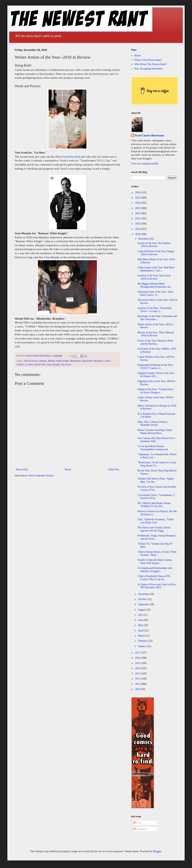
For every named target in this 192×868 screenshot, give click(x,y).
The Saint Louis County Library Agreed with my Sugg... (154, 529)
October (143, 599)
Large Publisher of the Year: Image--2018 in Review (156, 253)
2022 (138, 213)
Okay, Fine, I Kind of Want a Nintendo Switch (152, 423)
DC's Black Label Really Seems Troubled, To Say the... (154, 505)
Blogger (157, 851)
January (142, 646)
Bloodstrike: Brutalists (93, 361)
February (143, 641)
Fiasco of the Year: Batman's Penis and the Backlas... (155, 342)
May (141, 625)
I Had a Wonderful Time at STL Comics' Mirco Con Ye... (154, 578)
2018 (138, 234)
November (144, 594)
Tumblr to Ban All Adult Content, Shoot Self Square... (155, 562)
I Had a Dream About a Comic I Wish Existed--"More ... (157, 553)
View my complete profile (145, 164)
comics (108, 361)
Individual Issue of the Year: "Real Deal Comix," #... (155, 293)
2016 (138, 658)
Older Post (114, 469)
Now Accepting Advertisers (149, 69)
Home (68, 469)
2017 (138, 653)
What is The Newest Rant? (148, 60)
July (141, 615)
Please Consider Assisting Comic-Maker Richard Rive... (155, 432)
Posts (137, 823)
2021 (138, 218)
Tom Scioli (66, 365)
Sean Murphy (53, 365)
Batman (43, 361)
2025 (138, 198)
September (144, 604)
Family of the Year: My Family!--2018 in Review (155, 245)
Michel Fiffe (40, 365)
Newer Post (22, 469)
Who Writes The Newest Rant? (150, 64)
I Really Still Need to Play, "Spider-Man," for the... (156, 480)
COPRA (20, 365)
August (142, 610)
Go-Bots (29, 365)
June (141, 620)
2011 (138, 684)
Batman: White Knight (58, 361)
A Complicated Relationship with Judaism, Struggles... (155, 570)
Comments (140, 829)
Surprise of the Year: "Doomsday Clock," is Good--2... (155, 310)
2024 (138, 203)
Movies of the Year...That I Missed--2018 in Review (156, 334)
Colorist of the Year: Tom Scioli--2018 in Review (154, 277)
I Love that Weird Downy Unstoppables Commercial (153, 448)
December (144, 239)
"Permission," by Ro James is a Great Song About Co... (157, 464)
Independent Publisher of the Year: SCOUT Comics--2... (155, 367)
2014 (138, 668)
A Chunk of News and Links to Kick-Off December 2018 (157, 586)
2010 (138, 689)
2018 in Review (31, 361)
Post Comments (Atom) (41, 476)
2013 (138, 673)
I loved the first (70, 157)
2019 (138, 229)
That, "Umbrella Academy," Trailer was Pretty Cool (156, 521)
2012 (138, 679)
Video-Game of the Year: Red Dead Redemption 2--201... (156, 269)
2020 (138, 224)
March (142, 636)
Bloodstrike (76, 361)
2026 (138, 192)
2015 (138, 663)
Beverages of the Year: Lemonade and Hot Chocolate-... (157, 318)
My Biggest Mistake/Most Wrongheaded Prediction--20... (155, 285)
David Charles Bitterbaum (149, 136)
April (141, 631)
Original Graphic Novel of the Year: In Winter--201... (156, 375)
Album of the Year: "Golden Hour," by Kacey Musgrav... (156, 391)
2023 (138, 208)
